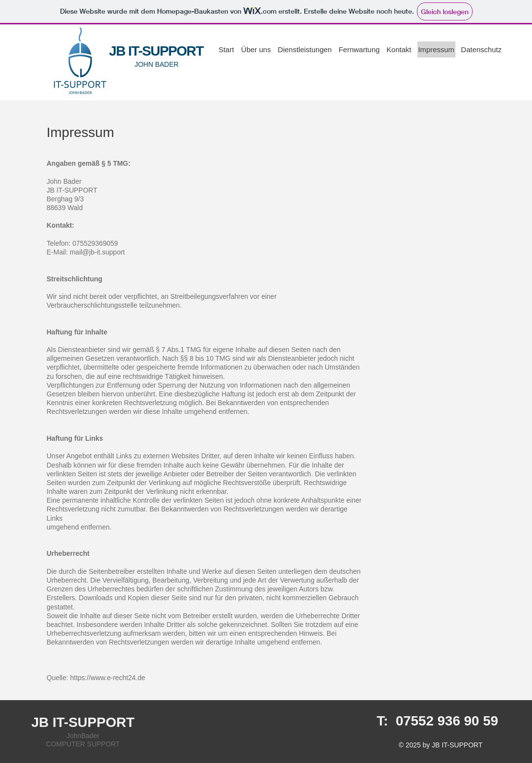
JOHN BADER (157, 64)
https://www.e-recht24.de (108, 678)
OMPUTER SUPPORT (85, 744)
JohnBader (83, 736)
